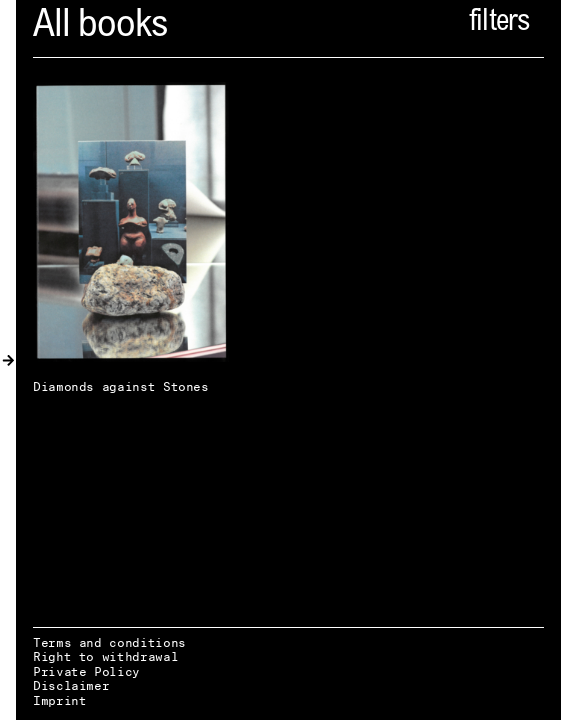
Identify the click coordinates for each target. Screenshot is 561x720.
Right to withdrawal (105, 656)
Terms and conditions (109, 642)
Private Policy (86, 671)
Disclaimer (71, 685)
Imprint (59, 700)
